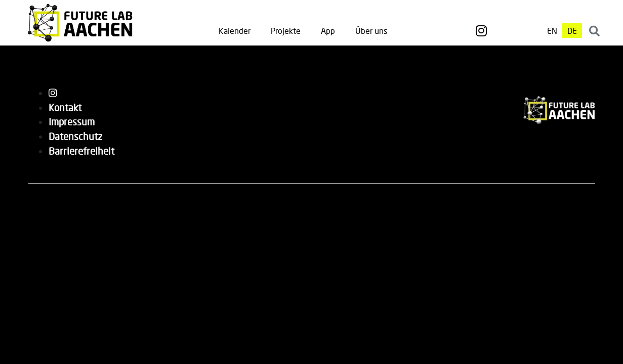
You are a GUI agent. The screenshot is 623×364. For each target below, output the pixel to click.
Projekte (286, 31)
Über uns (371, 31)
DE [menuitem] (572, 31)
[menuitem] (552, 31)
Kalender (235, 31)
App (328, 31)
